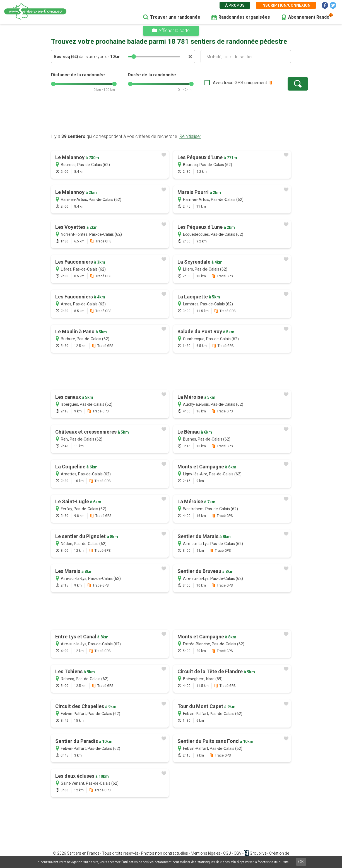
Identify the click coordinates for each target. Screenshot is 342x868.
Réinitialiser (190, 136)
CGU (227, 853)
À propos (235, 5)
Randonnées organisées (244, 17)
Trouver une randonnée (175, 17)
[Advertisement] (171, 116)
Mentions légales (206, 853)
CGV (238, 853)
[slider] (134, 57)
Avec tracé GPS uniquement (223, 83)
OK (301, 862)
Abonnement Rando (309, 17)
